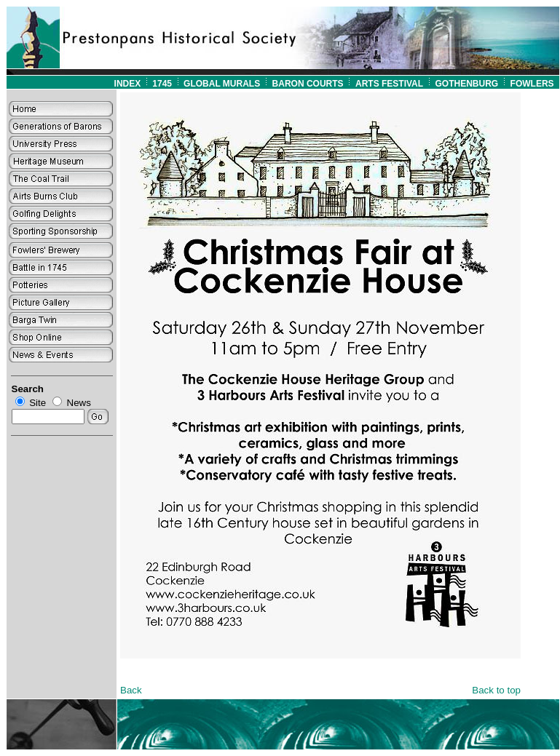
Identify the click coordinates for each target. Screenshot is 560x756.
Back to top (496, 690)
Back (131, 690)
